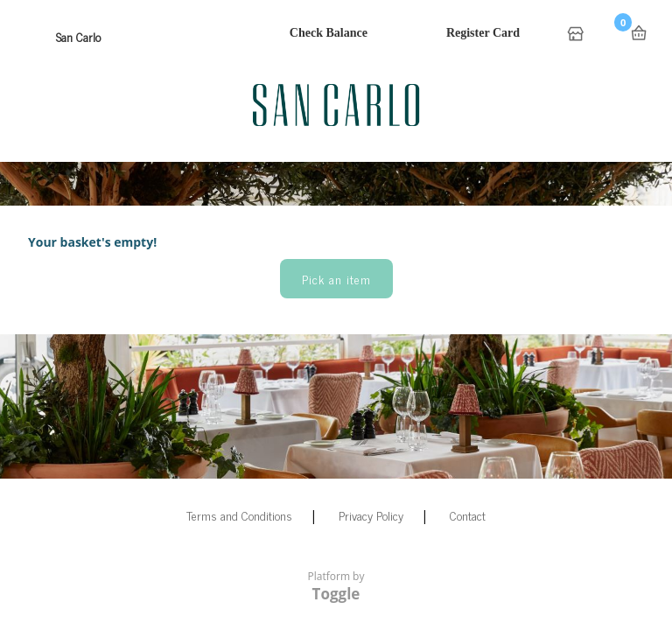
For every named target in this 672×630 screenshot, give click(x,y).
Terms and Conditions (239, 515)
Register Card (483, 33)
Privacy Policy (371, 515)
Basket (639, 33)
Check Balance (329, 33)
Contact (468, 515)
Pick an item (336, 279)
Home (577, 35)
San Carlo (78, 36)
